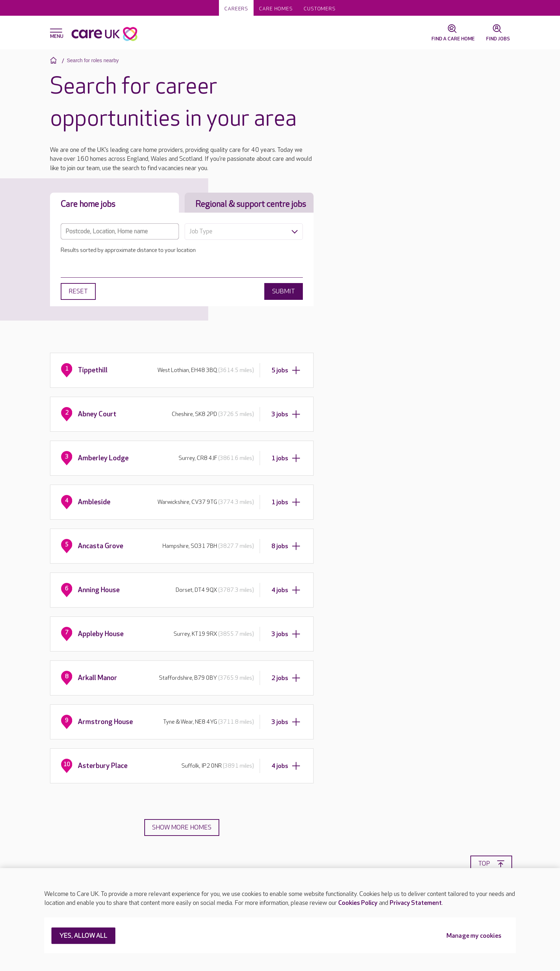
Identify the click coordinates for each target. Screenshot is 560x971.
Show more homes (182, 828)
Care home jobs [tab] (88, 204)
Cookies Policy (358, 903)
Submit (284, 291)
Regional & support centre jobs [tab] (251, 204)
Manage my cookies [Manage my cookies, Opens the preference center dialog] (474, 936)
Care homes (276, 9)
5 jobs (286, 370)
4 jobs (286, 590)
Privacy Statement (416, 903)
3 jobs (286, 414)
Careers (236, 9)
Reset (78, 291)
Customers (320, 9)
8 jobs (286, 546)
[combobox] (244, 232)
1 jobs (286, 458)
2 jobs (286, 678)
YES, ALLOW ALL (83, 936)
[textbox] (244, 232)
